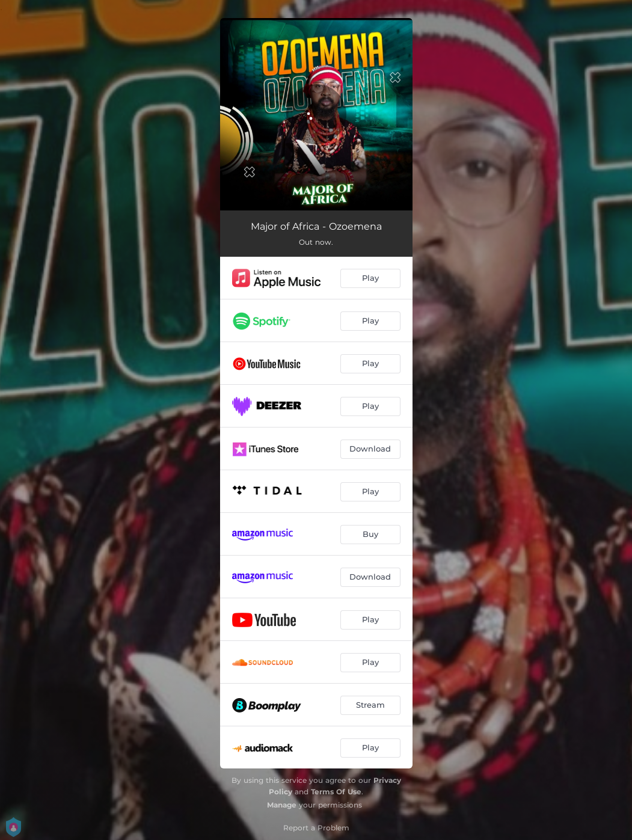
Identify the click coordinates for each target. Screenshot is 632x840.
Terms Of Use (336, 792)
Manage (282, 805)
